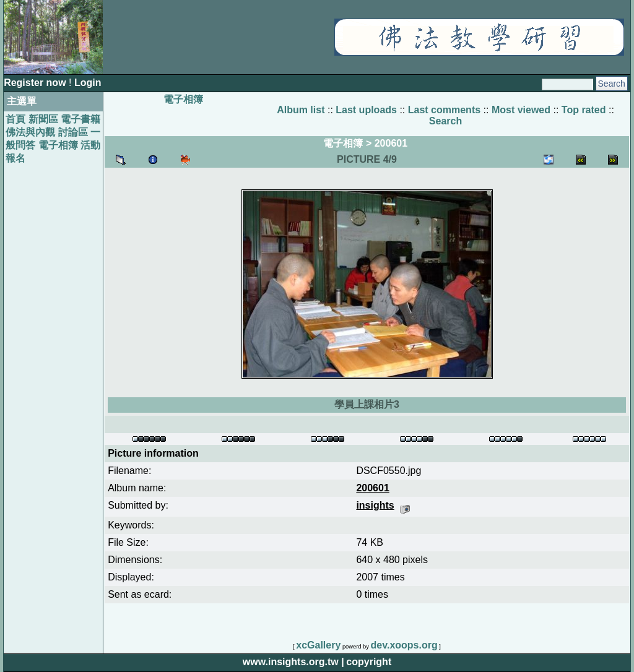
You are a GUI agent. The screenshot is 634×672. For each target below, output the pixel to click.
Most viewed (521, 110)
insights (375, 505)
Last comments (444, 110)
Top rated (584, 110)
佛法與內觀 (30, 132)
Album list (301, 110)
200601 (391, 143)
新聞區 (43, 119)
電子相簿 (58, 145)
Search (445, 121)
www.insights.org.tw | (293, 662)
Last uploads (366, 110)
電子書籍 (80, 119)
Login (88, 83)
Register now (36, 83)
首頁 (15, 119)
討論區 (73, 132)
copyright (369, 662)
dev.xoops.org (404, 645)
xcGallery (318, 645)
